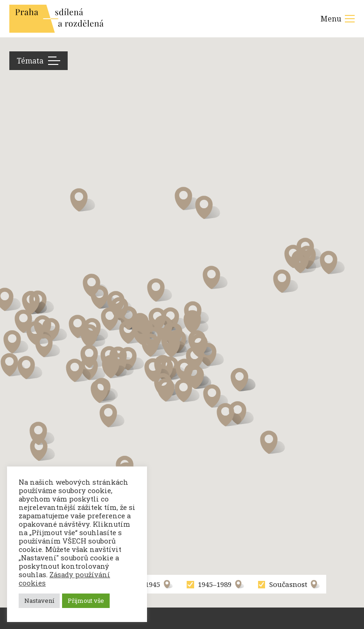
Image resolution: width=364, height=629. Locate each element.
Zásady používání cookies (64, 579)
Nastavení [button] (39, 601)
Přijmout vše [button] (86, 601)
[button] (42, 433)
